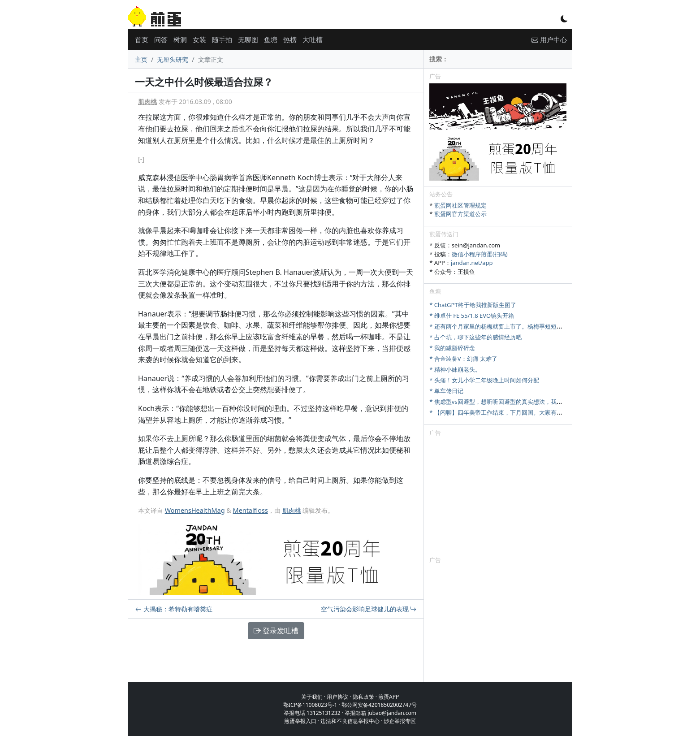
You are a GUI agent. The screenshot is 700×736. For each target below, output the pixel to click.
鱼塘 (271, 39)
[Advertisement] (498, 496)
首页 (142, 39)
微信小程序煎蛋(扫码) (480, 254)
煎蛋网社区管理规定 (460, 205)
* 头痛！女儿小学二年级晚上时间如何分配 (484, 380)
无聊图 (248, 39)
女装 (199, 39)
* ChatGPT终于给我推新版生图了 (473, 305)
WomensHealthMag (195, 510)
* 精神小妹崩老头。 (455, 369)
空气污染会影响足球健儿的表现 (369, 609)
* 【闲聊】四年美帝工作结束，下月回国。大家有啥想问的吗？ (510, 412)
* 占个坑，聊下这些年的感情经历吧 (475, 337)
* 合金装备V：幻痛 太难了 (463, 359)
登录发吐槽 (276, 631)
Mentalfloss (251, 510)
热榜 (290, 39)
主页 (141, 59)
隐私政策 (363, 697)
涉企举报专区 (400, 721)
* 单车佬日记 (446, 391)
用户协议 (337, 697)
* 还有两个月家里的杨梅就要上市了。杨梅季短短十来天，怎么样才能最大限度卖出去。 (542, 326)
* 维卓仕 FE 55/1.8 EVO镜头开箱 (472, 316)
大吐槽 (313, 39)
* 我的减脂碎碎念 (452, 348)
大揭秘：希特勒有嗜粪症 (174, 609)
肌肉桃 (147, 102)
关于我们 (312, 697)
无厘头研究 (173, 59)
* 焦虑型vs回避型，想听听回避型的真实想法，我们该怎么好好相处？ (519, 402)
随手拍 (222, 39)
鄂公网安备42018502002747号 (379, 705)
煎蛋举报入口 (300, 721)
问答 (161, 39)
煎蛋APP (389, 697)
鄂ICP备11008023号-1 (310, 705)
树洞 (180, 39)
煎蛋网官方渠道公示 (460, 214)
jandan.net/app (472, 263)
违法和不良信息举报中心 (350, 721)
